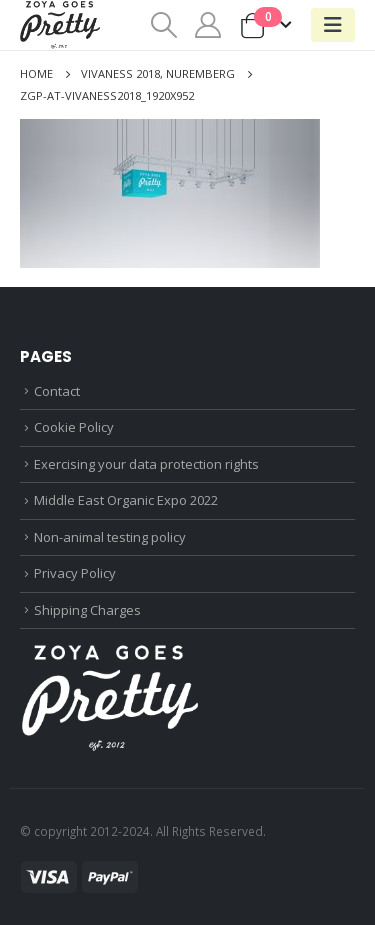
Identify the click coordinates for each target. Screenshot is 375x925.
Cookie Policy (74, 427)
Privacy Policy (75, 573)
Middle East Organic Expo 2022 (126, 500)
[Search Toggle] (163, 25)
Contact (57, 391)
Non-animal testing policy (110, 537)
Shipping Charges (87, 610)
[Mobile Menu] (333, 25)
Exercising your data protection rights (146, 464)
